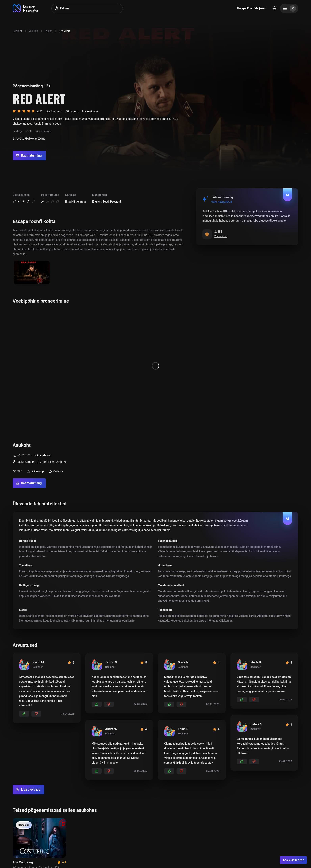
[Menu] (289, 8)
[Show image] (32, 273)
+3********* (24, 455)
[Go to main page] (26, 8)
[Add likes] (24, 714)
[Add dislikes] (36, 714)
